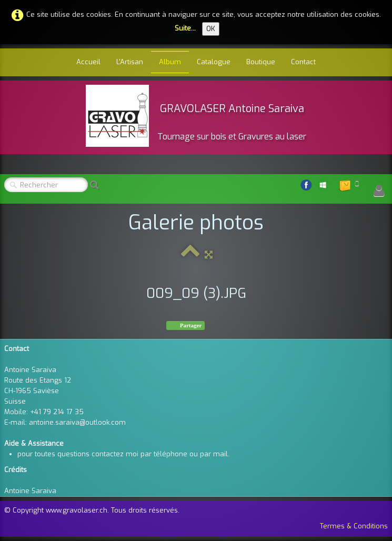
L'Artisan (130, 62)
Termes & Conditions (354, 526)
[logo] (196, 116)
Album (170, 62)
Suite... (185, 28)
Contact (303, 62)
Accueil (88, 62)
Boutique (261, 62)
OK (211, 29)
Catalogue (214, 62)
